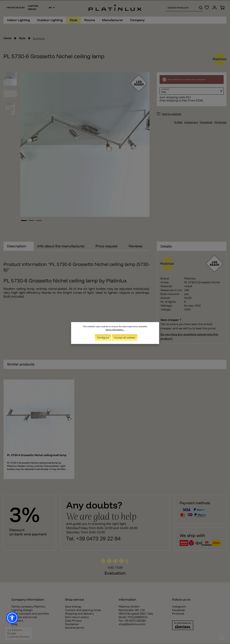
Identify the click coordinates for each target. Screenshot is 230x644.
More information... (115, 330)
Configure (103, 338)
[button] (12, 618)
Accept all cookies (125, 338)
